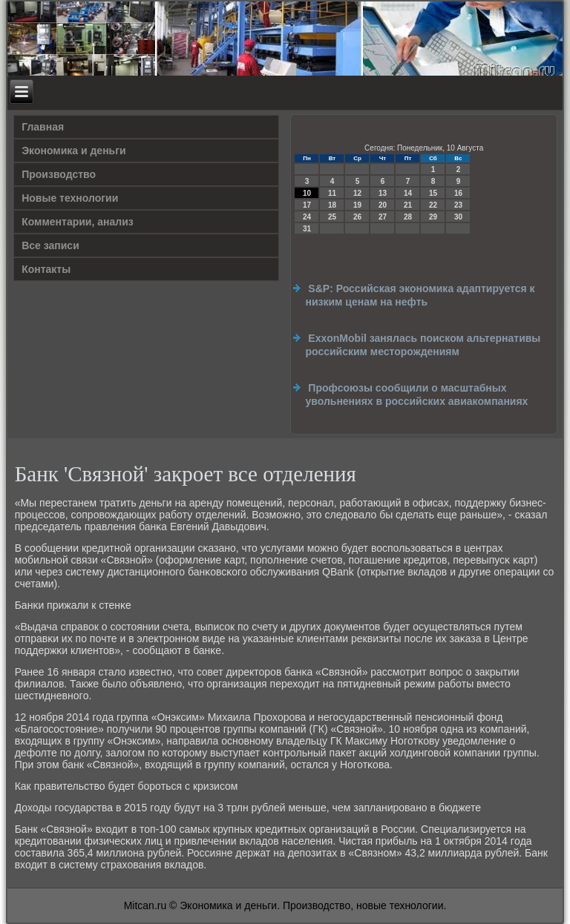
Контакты (46, 269)
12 (357, 193)
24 (307, 217)
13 (383, 193)
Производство (59, 174)
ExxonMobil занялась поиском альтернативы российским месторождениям (423, 345)
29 (433, 217)
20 (383, 205)
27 (383, 217)
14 (408, 193)
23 (458, 205)
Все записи (50, 245)
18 (332, 205)
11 (332, 193)
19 (357, 205)
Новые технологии (70, 198)
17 (307, 205)
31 (307, 229)
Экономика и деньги (73, 151)
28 (408, 217)
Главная (43, 127)
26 (357, 217)
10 (307, 193)
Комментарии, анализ (78, 222)
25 (332, 217)
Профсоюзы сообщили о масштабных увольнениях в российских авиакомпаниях (416, 395)
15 (433, 193)
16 (458, 193)
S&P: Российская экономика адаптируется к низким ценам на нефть (420, 295)
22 (433, 205)
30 (458, 217)
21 (408, 205)
